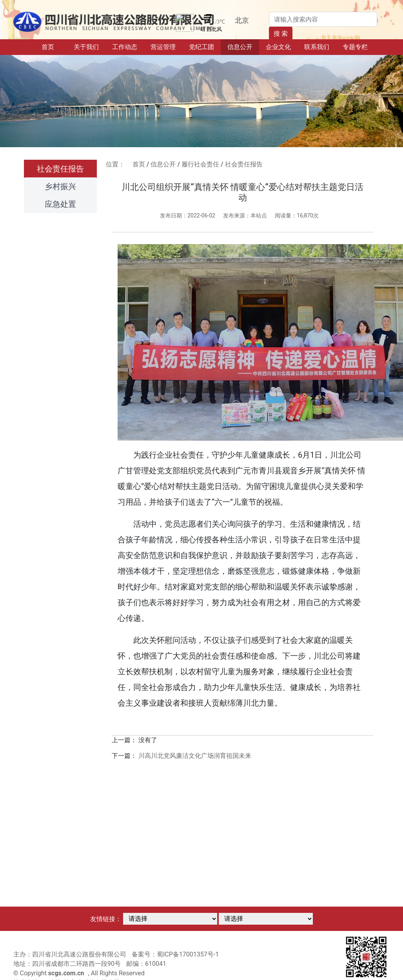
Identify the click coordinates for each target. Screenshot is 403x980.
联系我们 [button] (317, 47)
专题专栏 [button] (355, 47)
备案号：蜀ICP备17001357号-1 (175, 954)
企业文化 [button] (278, 47)
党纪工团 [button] (201, 47)
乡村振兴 (60, 186)
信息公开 (163, 164)
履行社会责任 (200, 164)
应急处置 (60, 204)
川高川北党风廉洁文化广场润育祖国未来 (195, 756)
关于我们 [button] (86, 47)
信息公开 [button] (240, 47)
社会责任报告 (60, 169)
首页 (54, 46)
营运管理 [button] (163, 47)
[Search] (323, 19)
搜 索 (281, 34)
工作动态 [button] (125, 47)
